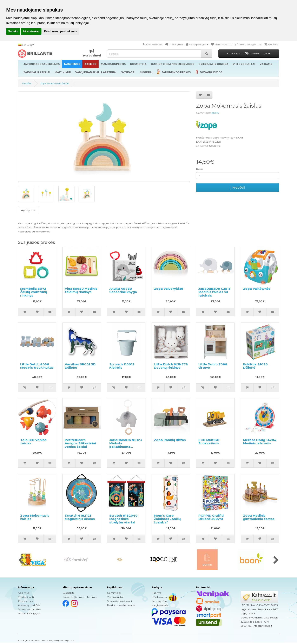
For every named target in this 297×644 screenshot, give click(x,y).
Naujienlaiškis (160, 605)
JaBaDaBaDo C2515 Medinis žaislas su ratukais (214, 292)
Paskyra (156, 593)
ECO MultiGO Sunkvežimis (209, 442)
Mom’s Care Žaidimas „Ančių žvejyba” (167, 519)
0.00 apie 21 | (249, 53)
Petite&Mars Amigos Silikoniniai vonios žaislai (80, 443)
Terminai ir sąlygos (29, 613)
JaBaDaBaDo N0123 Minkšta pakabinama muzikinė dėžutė (126, 445)
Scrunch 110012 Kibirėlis (122, 366)
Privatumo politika (29, 609)
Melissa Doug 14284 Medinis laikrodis (260, 442)
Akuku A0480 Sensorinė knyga (123, 290)
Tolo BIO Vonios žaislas (33, 442)
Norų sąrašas (159, 601)
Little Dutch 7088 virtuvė (213, 366)
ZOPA (215, 113)
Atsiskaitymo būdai (29, 605)
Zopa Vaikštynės (257, 289)
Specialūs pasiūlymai (119, 601)
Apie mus (24, 593)
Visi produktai (115, 597)
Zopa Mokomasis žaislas (35, 517)
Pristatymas (25, 601)
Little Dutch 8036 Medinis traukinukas (37, 366)
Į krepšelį (238, 187)
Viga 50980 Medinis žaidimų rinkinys (81, 290)
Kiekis (199, 169)
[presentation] (21, 560)
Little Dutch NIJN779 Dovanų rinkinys (171, 366)
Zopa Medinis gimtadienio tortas (259, 517)
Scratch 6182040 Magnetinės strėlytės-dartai (123, 519)
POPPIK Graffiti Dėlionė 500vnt (211, 517)
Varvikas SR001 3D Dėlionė (80, 366)
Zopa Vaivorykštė (168, 289)
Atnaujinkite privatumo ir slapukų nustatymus (46, 640)
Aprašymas (28, 210)
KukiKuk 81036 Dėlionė (255, 366)
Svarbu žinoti (26, 597)
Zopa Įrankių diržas (170, 440)
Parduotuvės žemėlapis (121, 605)
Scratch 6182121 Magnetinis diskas (80, 517)
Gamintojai (114, 593)
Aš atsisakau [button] (31, 31)
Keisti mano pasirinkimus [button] (61, 31)
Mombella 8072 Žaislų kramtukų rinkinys (34, 292)
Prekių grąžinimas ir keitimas (80, 597)
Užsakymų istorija (162, 597)
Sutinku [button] (13, 31)
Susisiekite (68, 593)
